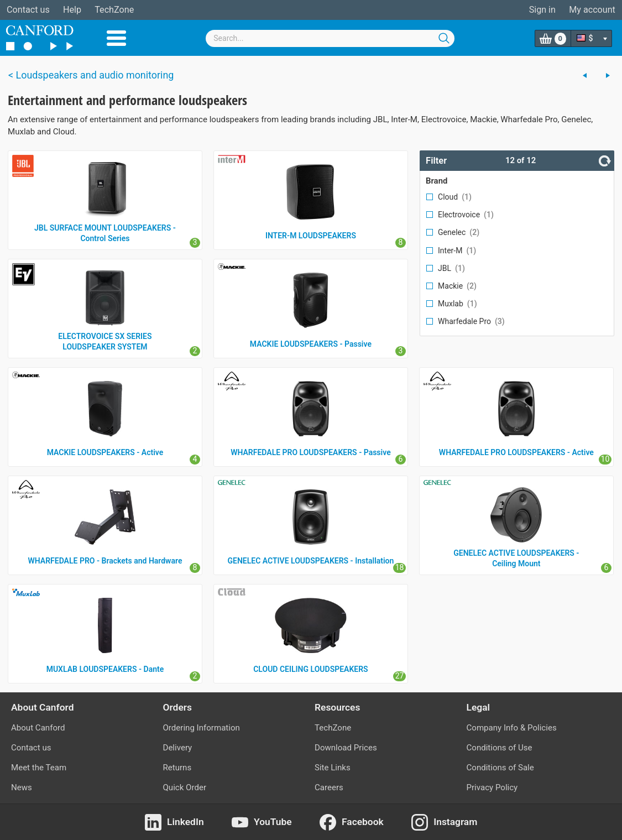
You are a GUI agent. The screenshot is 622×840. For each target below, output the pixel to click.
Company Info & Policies (512, 728)
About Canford (38, 728)
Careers (329, 787)
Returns (177, 768)
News (22, 787)
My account (592, 10)
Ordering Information (202, 728)
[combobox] (330, 38)
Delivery (178, 748)
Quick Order (185, 787)
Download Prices (346, 748)
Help (72, 10)
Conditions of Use (500, 748)
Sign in (542, 10)
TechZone (114, 10)
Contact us (28, 10)
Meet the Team (39, 768)
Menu (116, 38)
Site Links (333, 768)
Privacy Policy (492, 787)
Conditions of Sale (500, 768)
